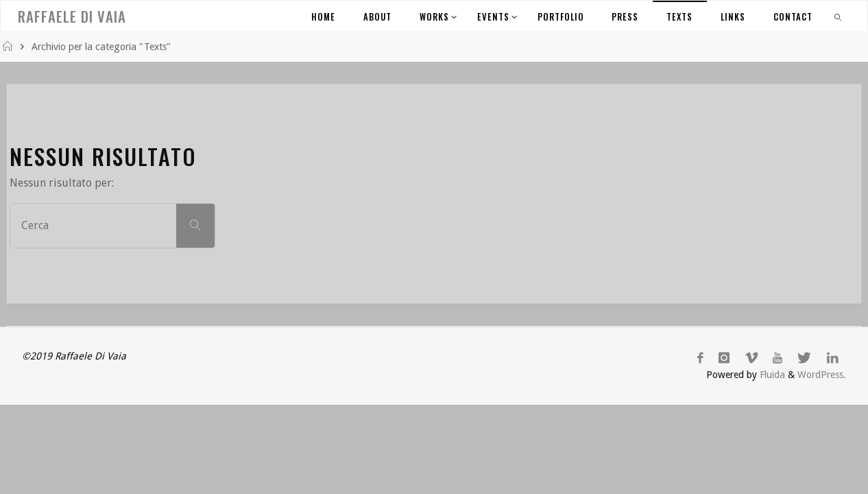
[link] (839, 16)
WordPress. (822, 375)
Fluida (771, 375)
